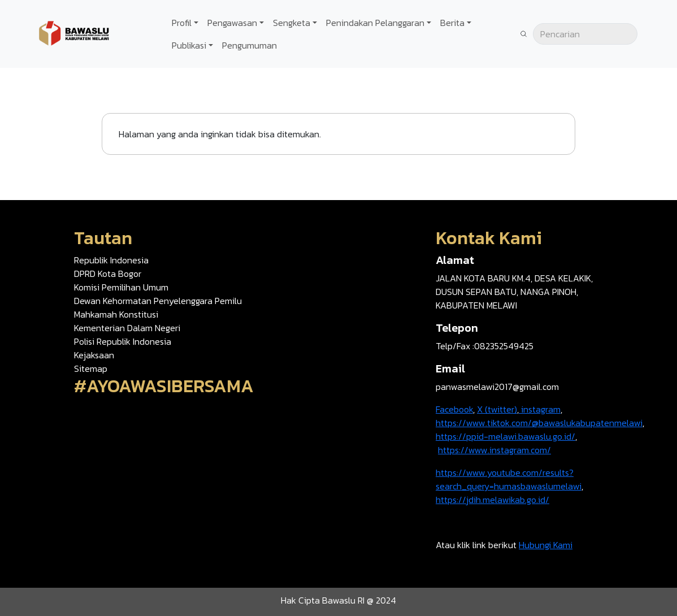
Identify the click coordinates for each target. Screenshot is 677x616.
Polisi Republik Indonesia (123, 341)
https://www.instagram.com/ (494, 450)
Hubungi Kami (546, 545)
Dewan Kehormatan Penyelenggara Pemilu (158, 301)
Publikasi (189, 45)
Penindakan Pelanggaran (375, 23)
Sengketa (292, 23)
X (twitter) (497, 409)
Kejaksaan (94, 355)
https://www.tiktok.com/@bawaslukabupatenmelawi (539, 423)
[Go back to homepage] (73, 33)
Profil (182, 23)
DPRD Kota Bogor (108, 274)
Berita (452, 23)
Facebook (454, 409)
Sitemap (91, 368)
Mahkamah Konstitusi (116, 314)
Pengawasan (232, 23)
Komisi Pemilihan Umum (121, 287)
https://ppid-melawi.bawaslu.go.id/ (505, 436)
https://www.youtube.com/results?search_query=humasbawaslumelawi (509, 479)
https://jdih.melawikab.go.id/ (492, 500)
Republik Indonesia (111, 260)
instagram (540, 409)
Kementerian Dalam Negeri (127, 328)
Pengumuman (249, 45)
